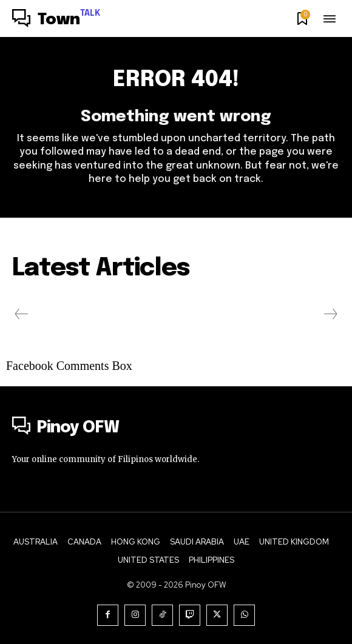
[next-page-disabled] (330, 314)
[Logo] (56, 20)
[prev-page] (22, 314)
